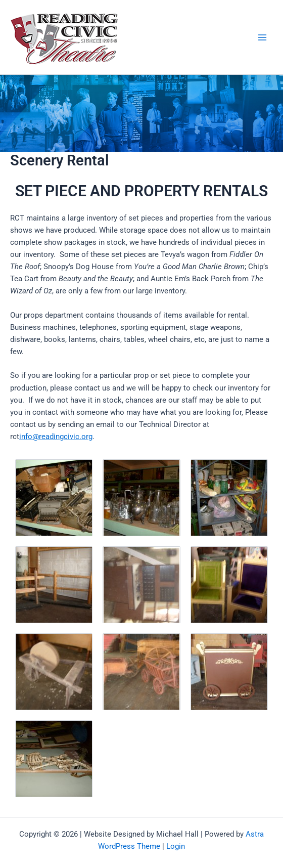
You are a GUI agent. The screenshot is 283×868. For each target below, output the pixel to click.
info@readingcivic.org (56, 437)
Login (176, 846)
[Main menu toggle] (262, 37)
